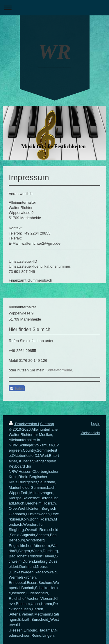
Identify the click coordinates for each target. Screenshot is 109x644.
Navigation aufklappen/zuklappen (54, 8)
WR (54, 52)
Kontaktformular (59, 370)
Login (96, 424)
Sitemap (47, 424)
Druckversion (23, 424)
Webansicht (90, 433)
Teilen (17, 389)
